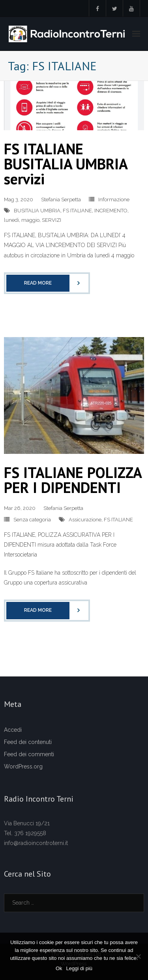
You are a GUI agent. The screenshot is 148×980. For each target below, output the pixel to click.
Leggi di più (80, 968)
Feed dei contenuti (28, 742)
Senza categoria (32, 520)
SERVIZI (52, 220)
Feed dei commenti (29, 754)
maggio (30, 220)
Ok (59, 968)
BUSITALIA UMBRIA (37, 211)
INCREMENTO (111, 211)
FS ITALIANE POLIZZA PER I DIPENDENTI (73, 480)
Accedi (13, 730)
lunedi (11, 220)
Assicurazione (85, 520)
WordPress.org (23, 766)
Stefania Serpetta (61, 200)
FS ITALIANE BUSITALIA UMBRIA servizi (66, 164)
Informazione (114, 200)
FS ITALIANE (77, 211)
